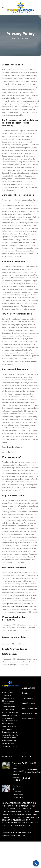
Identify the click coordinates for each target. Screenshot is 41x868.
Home (14, 38)
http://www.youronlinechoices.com (15, 606)
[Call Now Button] (36, 863)
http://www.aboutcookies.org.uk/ (27, 575)
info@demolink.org (14, 447)
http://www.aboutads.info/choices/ (18, 603)
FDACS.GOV (21, 817)
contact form (24, 664)
